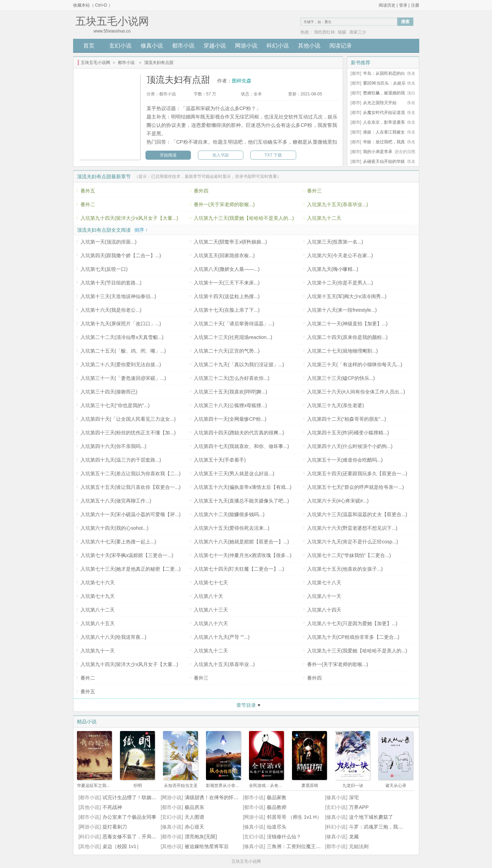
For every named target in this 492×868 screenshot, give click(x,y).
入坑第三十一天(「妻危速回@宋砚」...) (123, 378)
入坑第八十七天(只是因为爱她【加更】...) (352, 623)
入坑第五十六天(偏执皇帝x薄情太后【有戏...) (243, 487)
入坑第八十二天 (98, 610)
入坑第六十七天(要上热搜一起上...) (118, 542)
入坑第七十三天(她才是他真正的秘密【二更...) (131, 569)
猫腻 (342, 32)
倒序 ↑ (141, 230)
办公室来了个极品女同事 (129, 817)
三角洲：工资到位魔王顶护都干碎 (304, 846)
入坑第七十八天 (324, 583)
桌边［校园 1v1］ (122, 846)
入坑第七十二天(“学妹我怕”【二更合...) (349, 555)
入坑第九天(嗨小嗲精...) (333, 269)
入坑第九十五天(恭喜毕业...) (338, 204)
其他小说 (309, 46)
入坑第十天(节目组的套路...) (111, 283)
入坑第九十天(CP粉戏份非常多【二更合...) (353, 637)
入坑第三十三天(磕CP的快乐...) (341, 378)
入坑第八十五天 (98, 623)
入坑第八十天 (208, 596)
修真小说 (152, 46)
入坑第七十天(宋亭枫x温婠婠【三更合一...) (127, 555)
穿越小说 (215, 46)
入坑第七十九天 (98, 596)
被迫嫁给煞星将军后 (207, 846)
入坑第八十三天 (211, 610)
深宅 (354, 797)
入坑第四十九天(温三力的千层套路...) (121, 460)
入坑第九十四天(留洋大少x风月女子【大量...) (129, 218)
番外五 (88, 191)
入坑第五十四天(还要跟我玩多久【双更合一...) (357, 473)
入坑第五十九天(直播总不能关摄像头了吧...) (241, 501)
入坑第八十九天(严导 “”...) (222, 637)
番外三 (314, 191)
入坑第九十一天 (98, 651)
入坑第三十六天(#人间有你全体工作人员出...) (356, 392)
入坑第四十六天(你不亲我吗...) (113, 446)
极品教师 (277, 807)
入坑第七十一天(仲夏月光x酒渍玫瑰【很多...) (243, 555)
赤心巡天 (194, 827)
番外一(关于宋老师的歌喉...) (224, 204)
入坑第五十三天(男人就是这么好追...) (234, 473)
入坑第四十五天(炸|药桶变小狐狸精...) (348, 433)
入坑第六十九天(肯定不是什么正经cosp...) (353, 542)
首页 (89, 46)
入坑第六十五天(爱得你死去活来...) (232, 528)
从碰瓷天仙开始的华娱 (384, 161)
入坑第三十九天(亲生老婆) (336, 405)
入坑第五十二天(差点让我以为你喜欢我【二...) (131, 473)
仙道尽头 (277, 827)
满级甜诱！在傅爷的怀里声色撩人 (221, 797)
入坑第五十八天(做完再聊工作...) (116, 501)
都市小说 (183, 46)
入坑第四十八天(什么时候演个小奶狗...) (350, 446)
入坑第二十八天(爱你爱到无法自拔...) (121, 364)
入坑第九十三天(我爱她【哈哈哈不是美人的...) (244, 218)
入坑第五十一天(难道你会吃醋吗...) (345, 460)
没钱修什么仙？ (284, 837)
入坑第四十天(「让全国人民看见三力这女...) (128, 419)
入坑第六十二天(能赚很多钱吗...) (229, 514)
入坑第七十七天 (211, 583)
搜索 (405, 22)
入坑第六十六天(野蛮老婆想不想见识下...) (352, 528)
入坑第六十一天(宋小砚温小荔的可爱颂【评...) (131, 514)
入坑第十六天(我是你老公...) (111, 310)
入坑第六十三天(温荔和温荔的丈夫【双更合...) (357, 514)
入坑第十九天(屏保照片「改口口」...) (121, 324)
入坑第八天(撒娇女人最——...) (227, 269)
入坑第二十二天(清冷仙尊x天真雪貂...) (122, 337)
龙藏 (354, 837)
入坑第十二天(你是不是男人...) (340, 283)
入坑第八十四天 (324, 610)
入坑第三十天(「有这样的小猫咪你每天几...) (355, 364)
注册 (415, 5)
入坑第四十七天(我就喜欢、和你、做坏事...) (241, 446)
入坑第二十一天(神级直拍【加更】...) (347, 324)
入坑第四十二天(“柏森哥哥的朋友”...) (347, 419)
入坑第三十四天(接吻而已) (109, 392)
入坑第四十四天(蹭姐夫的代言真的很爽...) (239, 433)
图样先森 (242, 81)
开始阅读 (168, 155)
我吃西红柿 (325, 32)
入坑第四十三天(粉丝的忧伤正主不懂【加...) (128, 433)
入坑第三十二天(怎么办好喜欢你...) (232, 378)
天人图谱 (194, 817)
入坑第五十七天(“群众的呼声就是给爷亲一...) (356, 487)
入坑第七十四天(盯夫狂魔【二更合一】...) (239, 569)
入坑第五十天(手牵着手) (220, 460)
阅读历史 (387, 5)
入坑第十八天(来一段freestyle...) (342, 310)
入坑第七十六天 (98, 583)
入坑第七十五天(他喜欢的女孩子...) (345, 569)
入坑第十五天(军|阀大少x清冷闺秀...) (347, 296)
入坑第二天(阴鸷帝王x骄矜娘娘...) (230, 242)
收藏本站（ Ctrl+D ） (93, 5)
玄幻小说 (120, 46)
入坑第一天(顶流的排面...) (109, 242)
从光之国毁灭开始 (380, 103)
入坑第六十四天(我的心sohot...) (115, 528)
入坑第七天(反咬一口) (104, 269)
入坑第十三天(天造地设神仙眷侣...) (118, 296)
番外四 (201, 191)
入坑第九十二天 (324, 218)
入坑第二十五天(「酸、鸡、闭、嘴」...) (123, 351)
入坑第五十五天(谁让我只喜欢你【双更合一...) (131, 487)
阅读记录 (341, 46)
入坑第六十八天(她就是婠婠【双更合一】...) (241, 542)
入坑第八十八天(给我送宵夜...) (113, 637)
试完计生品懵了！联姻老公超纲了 (139, 797)
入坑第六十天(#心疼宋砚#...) (338, 501)
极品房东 (194, 807)
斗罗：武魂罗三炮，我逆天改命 (383, 827)
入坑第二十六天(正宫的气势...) (227, 351)
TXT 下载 (273, 155)
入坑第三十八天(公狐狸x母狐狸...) (230, 405)
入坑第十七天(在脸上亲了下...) (227, 310)
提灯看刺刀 (115, 827)
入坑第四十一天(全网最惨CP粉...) (230, 419)
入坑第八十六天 (211, 623)
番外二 (88, 204)
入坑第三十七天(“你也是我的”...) (115, 405)
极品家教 (277, 797)
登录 (403, 5)
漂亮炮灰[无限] (201, 837)
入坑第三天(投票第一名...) (335, 242)
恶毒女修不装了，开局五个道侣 (137, 837)
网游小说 (246, 46)
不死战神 (112, 807)
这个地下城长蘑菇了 (371, 817)
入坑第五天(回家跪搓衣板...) (224, 255)
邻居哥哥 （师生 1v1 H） (294, 817)
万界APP (359, 807)
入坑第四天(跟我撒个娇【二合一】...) (121, 255)
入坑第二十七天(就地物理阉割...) (343, 351)
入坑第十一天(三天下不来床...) (227, 283)
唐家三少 (358, 32)
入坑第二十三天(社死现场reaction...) (233, 337)
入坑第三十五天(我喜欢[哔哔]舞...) (231, 392)
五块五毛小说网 (95, 63)
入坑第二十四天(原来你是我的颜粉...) (347, 337)
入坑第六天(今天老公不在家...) (340, 255)
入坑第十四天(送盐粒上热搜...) (227, 296)
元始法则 (359, 846)
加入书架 (221, 155)
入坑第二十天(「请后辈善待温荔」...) (234, 324)
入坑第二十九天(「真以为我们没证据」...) (239, 364)
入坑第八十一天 (324, 596)
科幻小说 (278, 46)
